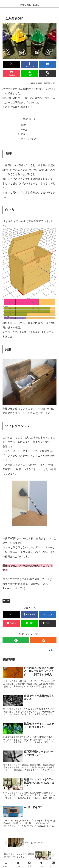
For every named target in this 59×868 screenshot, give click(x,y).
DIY (6, 601)
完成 (23, 134)
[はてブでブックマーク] (47, 65)
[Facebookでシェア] (29, 65)
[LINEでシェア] (29, 73)
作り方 (24, 130)
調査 (23, 125)
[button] (47, 73)
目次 (25, 119)
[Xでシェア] (12, 65)
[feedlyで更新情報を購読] (16, 640)
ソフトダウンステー (31, 139)
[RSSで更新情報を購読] (43, 640)
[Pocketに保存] (12, 73)
